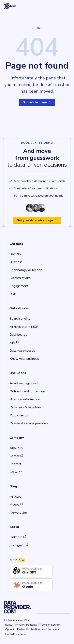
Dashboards (18, 335)
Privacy (8, 625)
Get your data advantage (37, 220)
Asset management (24, 383)
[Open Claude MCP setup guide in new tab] (31, 585)
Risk (13, 294)
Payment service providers (29, 423)
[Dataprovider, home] (10, 6)
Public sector (19, 415)
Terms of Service (50, 625)
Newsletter (18, 513)
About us (16, 448)
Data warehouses (22, 351)
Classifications (20, 278)
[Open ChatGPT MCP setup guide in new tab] (31, 571)
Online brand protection (27, 391)
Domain (15, 254)
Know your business (24, 359)
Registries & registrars (26, 407)
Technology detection (26, 270)
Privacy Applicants (26, 625)
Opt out (10, 630)
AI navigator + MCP (24, 327)
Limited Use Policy (16, 634)
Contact (15, 464)
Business (16, 262)
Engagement (19, 286)
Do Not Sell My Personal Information (38, 630)
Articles (15, 497)
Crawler (16, 472)
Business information (25, 399)
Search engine (20, 319)
